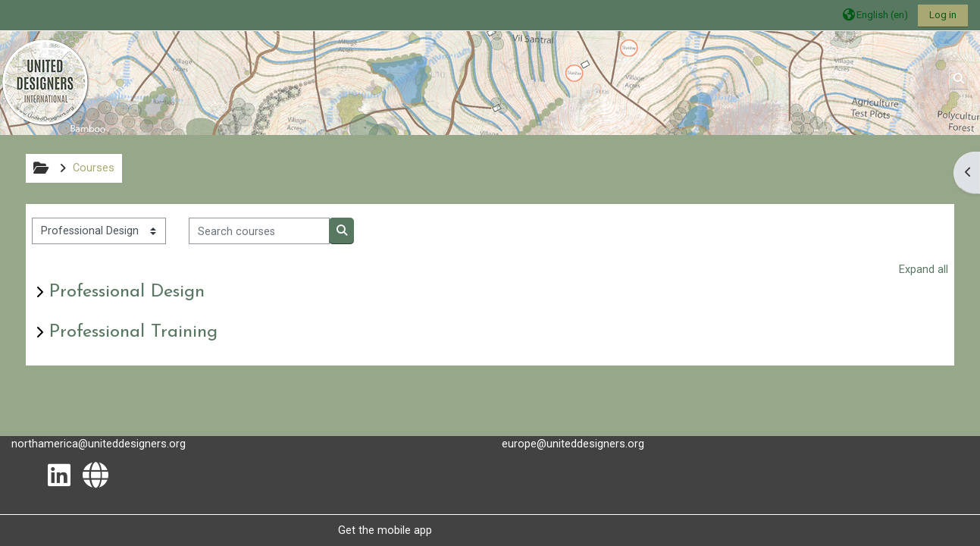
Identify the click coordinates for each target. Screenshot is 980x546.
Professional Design (127, 292)
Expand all (924, 270)
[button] (875, 15)
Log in (943, 15)
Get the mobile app (385, 530)
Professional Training (133, 332)
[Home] (45, 82)
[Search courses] (260, 231)
